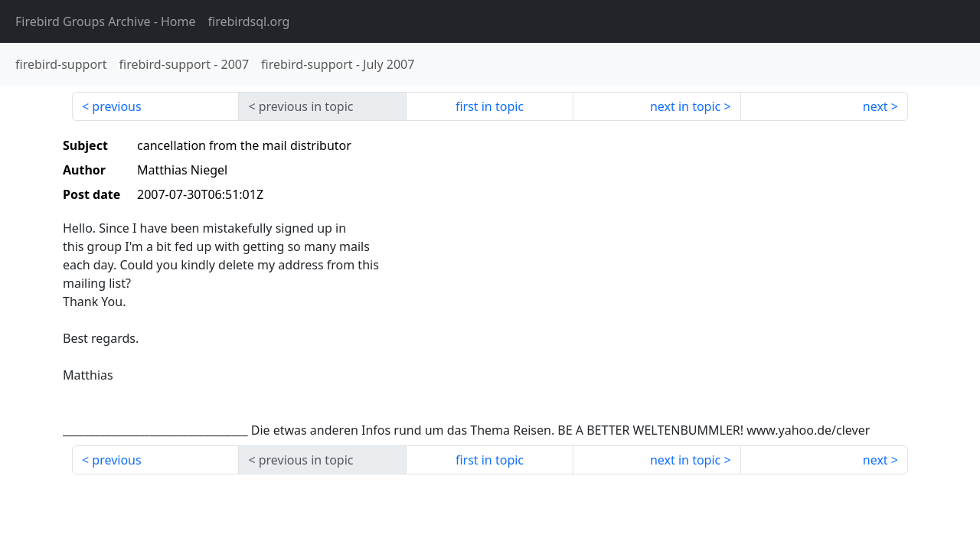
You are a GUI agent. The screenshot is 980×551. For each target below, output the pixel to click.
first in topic (490, 106)
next (875, 106)
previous (116, 106)
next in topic (685, 106)
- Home (106, 21)
